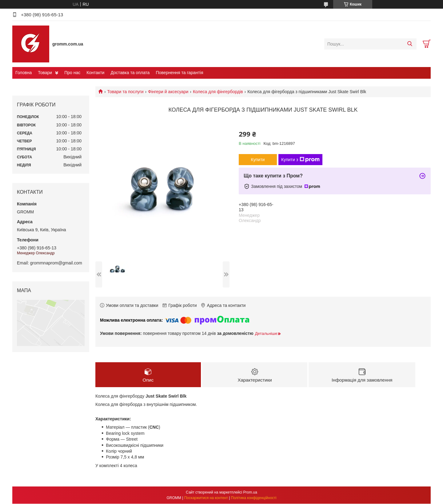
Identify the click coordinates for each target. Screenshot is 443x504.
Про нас (72, 73)
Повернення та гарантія (179, 73)
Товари (45, 73)
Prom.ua (250, 493)
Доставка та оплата (130, 73)
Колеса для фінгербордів (218, 92)
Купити (258, 160)
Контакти (95, 73)
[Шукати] (410, 44)
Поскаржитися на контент (206, 498)
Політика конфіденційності (254, 498)
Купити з (300, 160)
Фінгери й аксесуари (168, 92)
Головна (24, 73)
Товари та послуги (125, 92)
